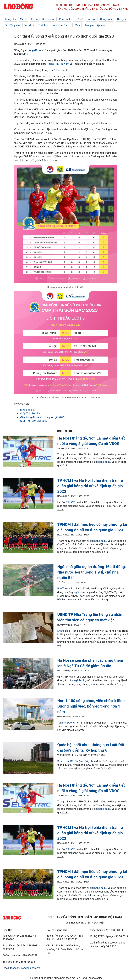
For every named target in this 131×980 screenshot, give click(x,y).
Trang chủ (10, 19)
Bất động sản (12, 25)
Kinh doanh (49, 19)
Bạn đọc (91, 19)
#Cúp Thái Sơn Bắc (30, 414)
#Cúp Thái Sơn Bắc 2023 (33, 421)
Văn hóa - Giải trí (62, 25)
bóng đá (103, 462)
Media (23, 19)
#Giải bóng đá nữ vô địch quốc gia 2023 (42, 417)
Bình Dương (68, 723)
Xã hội (35, 19)
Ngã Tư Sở (80, 680)
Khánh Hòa (64, 631)
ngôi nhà (79, 592)
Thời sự (78, 19)
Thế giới (121, 19)
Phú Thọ (62, 589)
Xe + (78, 25)
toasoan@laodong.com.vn (25, 968)
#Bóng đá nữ (27, 410)
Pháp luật (65, 19)
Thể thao (43, 25)
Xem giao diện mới (95, 25)
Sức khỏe (29, 25)
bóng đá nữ (34, 50)
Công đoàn (106, 19)
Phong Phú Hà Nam (58, 64)
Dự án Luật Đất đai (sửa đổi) (73, 761)
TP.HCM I (71, 502)
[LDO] (28, 452)
